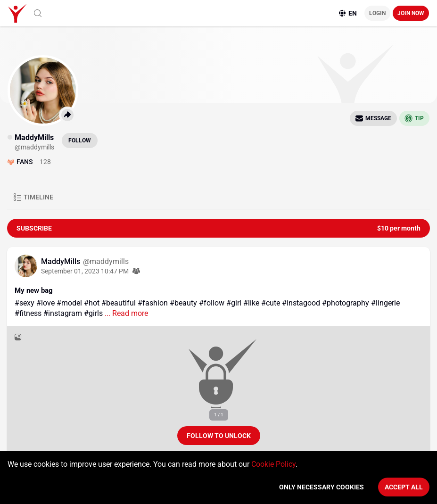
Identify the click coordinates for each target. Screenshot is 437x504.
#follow (212, 303)
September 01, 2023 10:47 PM (85, 271)
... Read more (125, 313)
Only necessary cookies (322, 487)
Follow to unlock (219, 436)
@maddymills (106, 261)
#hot (92, 303)
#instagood (301, 303)
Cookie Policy (273, 464)
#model (69, 303)
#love (45, 303)
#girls (93, 313)
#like (251, 303)
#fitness (28, 313)
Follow (80, 140)
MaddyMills (62, 261)
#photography (346, 303)
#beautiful (119, 303)
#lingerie (385, 303)
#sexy (25, 303)
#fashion (153, 303)
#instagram (63, 313)
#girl (234, 303)
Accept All (404, 487)
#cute (271, 303)
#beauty (183, 303)
